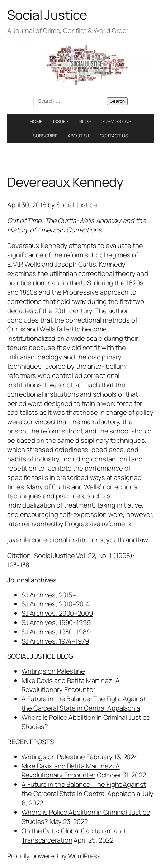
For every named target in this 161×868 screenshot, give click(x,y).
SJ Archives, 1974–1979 (55, 641)
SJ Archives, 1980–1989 (56, 632)
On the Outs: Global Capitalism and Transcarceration (73, 835)
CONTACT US (114, 136)
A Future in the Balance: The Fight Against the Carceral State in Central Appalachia (84, 703)
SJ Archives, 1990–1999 (56, 622)
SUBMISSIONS (116, 121)
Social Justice (47, 15)
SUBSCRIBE (45, 136)
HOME (36, 121)
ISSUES (61, 121)
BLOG (85, 121)
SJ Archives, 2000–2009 (57, 613)
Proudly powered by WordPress (54, 856)
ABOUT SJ (78, 136)
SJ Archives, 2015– (49, 595)
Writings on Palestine (53, 671)
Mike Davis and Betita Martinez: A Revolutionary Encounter (71, 685)
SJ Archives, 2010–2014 (56, 604)
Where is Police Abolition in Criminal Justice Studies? (86, 722)
